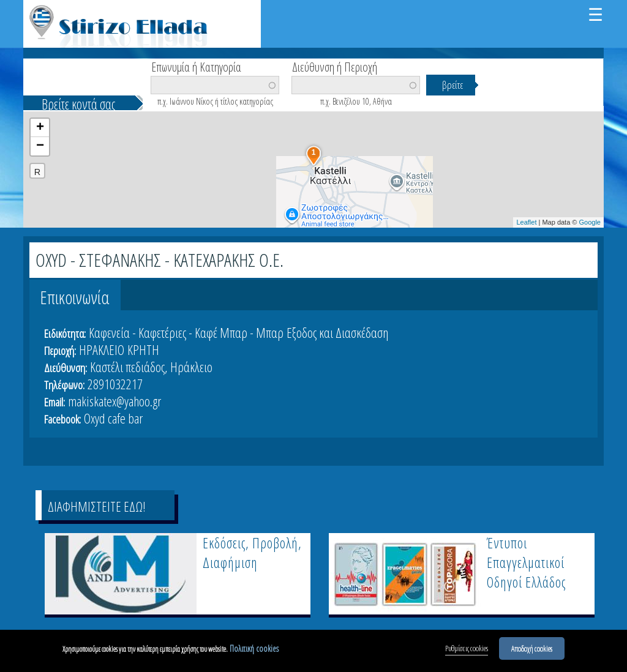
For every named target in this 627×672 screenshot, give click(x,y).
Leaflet (526, 222)
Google (590, 222)
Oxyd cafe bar (113, 418)
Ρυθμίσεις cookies (467, 648)
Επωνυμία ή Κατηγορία (196, 66)
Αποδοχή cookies (532, 648)
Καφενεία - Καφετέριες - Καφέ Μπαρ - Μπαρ (186, 332)
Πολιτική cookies (254, 648)
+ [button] (40, 128)
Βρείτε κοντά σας (78, 104)
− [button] (40, 146)
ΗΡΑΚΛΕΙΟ (102, 349)
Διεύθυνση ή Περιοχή (335, 66)
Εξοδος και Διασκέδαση (337, 332)
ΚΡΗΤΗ (143, 349)
